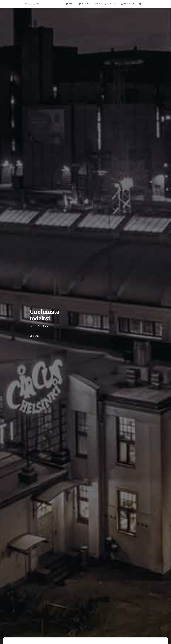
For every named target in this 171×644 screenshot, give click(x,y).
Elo (97, 4)
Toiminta (70, 4)
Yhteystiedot (111, 4)
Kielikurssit (85, 4)
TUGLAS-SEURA (32, 4)
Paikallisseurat (128, 4)
